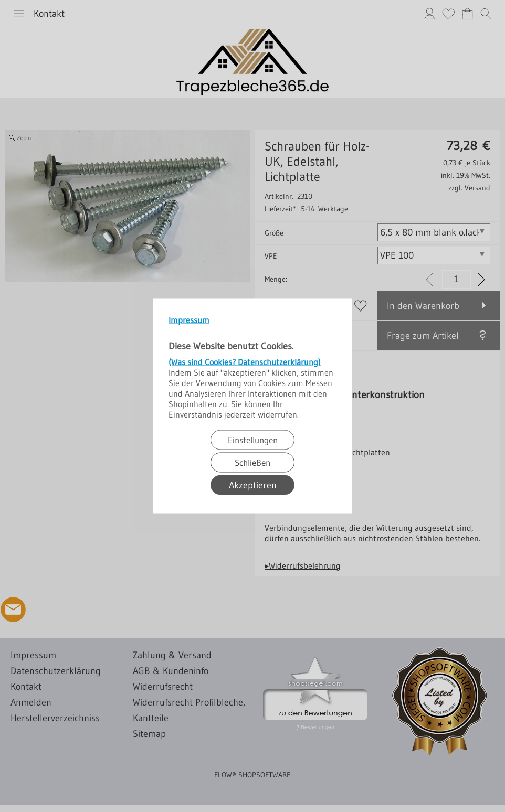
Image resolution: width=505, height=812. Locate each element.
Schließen (252, 462)
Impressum (189, 320)
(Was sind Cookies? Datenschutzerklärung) (245, 362)
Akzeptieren (253, 485)
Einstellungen (253, 440)
